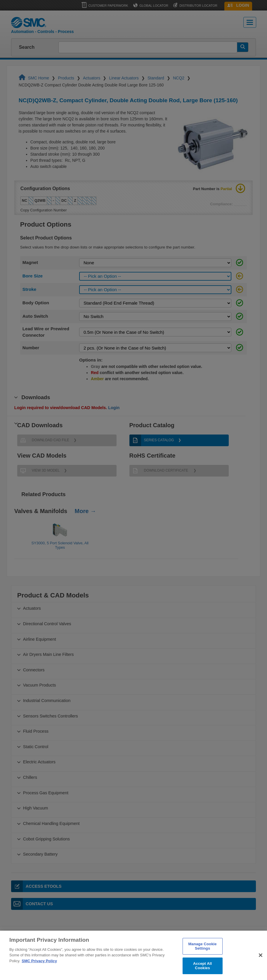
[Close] (261, 964)
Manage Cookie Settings (203, 955)
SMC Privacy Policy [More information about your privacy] (39, 969)
